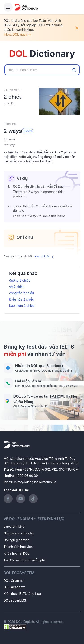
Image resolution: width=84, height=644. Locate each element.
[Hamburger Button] (8, 7)
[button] (42, 139)
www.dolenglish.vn (64, 463)
